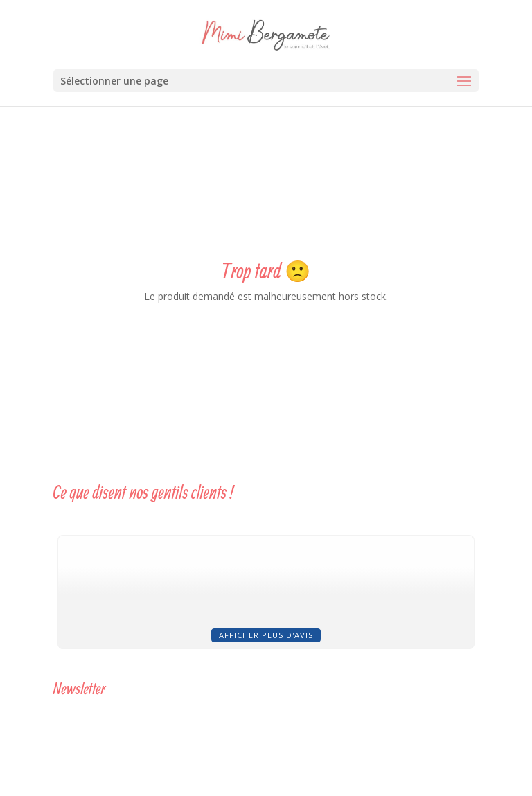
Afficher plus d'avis (266, 635)
